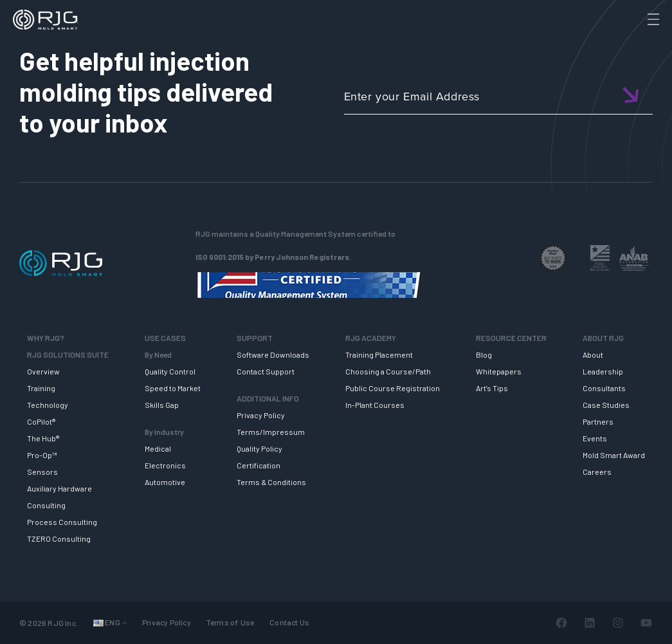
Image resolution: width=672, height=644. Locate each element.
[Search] (635, 41)
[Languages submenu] (124, 622)
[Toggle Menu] (652, 19)
